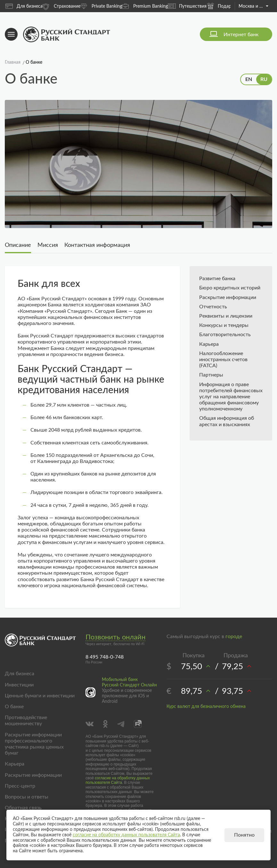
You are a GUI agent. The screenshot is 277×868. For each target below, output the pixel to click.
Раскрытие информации (228, 297)
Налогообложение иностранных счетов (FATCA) (223, 360)
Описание (18, 245)
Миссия (48, 245)
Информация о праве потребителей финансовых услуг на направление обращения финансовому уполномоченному (231, 397)
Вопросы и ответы (27, 797)
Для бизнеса (24, 6)
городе (234, 637)
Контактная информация (97, 245)
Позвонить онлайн (115, 637)
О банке (14, 707)
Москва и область (253, 6)
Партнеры (211, 375)
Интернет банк (241, 35)
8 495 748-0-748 (105, 657)
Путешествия (187, 6)
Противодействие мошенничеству (26, 721)
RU (264, 79)
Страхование (61, 6)
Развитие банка (217, 279)
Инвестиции (19, 685)
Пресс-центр (20, 786)
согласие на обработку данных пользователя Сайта (118, 780)
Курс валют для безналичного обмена (206, 707)
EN (249, 79)
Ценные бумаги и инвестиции (40, 696)
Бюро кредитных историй (230, 288)
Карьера (209, 344)
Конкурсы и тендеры (224, 325)
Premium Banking (145, 6)
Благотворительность (225, 335)
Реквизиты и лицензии (226, 316)
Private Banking (101, 6)
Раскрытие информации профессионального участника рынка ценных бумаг (34, 744)
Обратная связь (23, 808)
